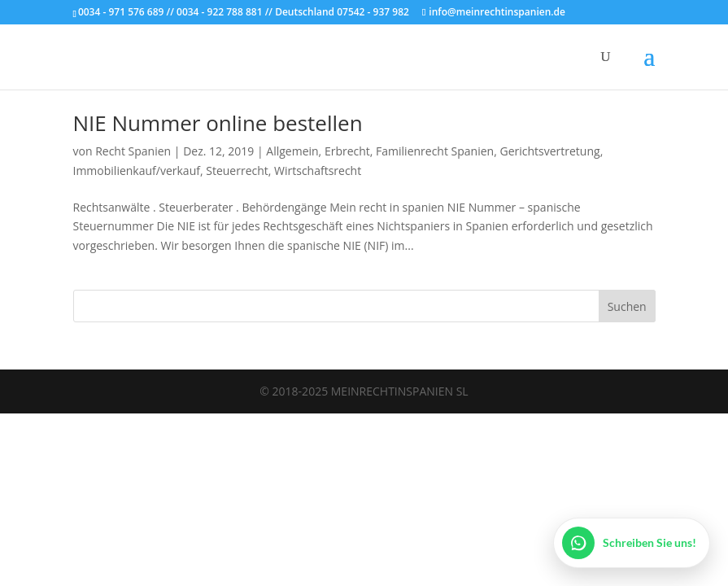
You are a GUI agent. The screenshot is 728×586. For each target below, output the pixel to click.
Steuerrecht (237, 171)
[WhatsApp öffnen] (632, 543)
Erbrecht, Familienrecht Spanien (409, 151)
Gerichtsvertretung (549, 151)
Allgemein (292, 151)
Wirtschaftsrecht (318, 171)
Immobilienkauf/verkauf (137, 171)
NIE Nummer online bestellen (218, 123)
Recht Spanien (133, 151)
